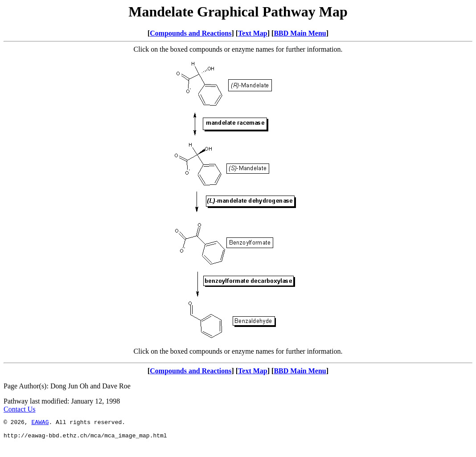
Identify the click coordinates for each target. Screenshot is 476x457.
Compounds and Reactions (191, 33)
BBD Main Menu (300, 33)
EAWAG (40, 423)
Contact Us (20, 409)
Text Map (253, 33)
